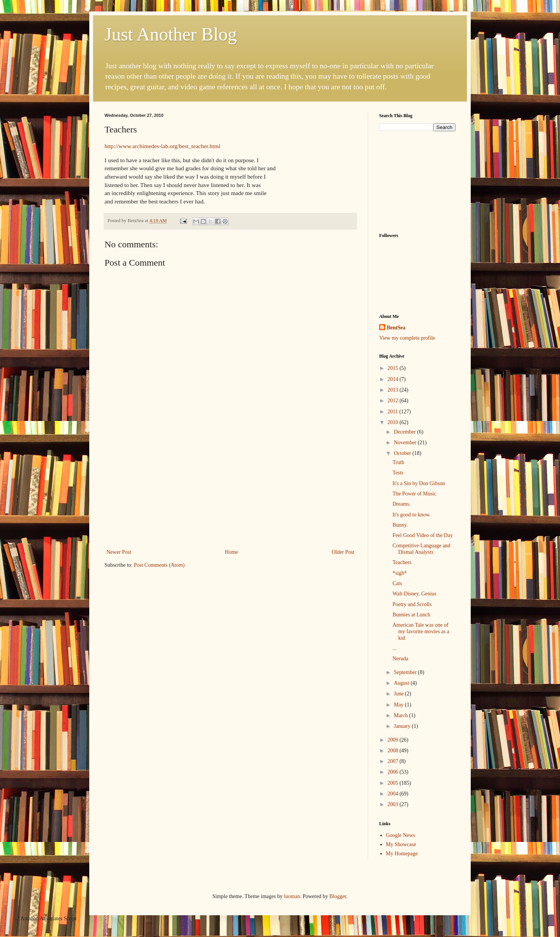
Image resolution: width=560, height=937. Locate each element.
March (401, 715)
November (406, 443)
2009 (394, 740)
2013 (394, 390)
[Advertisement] (230, 490)
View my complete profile (407, 338)
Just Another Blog (171, 34)
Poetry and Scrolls (412, 604)
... (395, 648)
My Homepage (402, 854)
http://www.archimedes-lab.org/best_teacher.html (162, 146)
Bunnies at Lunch (411, 615)
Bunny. (400, 525)
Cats (397, 583)
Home (232, 552)
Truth (398, 462)
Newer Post (119, 552)
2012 (394, 401)
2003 (394, 804)
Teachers (402, 562)
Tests (398, 473)
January (403, 726)
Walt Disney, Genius (414, 594)
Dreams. (401, 504)
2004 (394, 794)
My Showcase (401, 844)
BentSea (396, 328)
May (399, 705)
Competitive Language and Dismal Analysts (422, 549)
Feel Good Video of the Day (423, 535)
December (405, 432)
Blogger (338, 896)
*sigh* (400, 573)
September (406, 672)
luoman (292, 896)
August (402, 683)
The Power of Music (414, 494)
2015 (394, 368)
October (403, 453)
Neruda (400, 659)
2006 (394, 772)
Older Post (343, 552)
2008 (394, 751)
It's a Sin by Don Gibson (419, 483)
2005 (394, 783)
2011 (393, 412)
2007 (394, 761)
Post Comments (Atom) (159, 565)
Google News (401, 835)
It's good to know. (412, 515)
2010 (394, 422)
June (399, 694)
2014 (394, 379)
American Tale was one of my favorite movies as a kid (421, 631)
